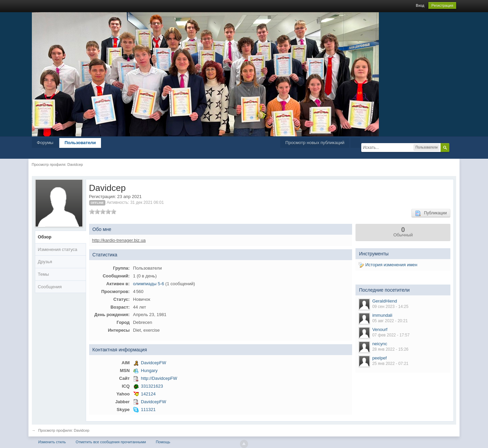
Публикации (431, 213)
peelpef (379, 358)
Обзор (45, 237)
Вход (420, 5)
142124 (148, 394)
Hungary (149, 371)
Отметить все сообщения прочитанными (111, 442)
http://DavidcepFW (159, 378)
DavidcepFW (154, 363)
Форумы (45, 143)
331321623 (152, 386)
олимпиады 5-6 (149, 284)
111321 (148, 410)
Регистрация (442, 5)
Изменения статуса (58, 249)
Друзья (45, 262)
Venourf (380, 329)
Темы (44, 274)
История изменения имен (388, 265)
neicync (380, 344)
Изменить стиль (52, 442)
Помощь (163, 442)
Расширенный (453, 147)
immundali (382, 315)
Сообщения (50, 287)
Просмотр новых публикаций (315, 143)
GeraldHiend (384, 301)
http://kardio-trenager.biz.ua (119, 240)
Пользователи (80, 143)
